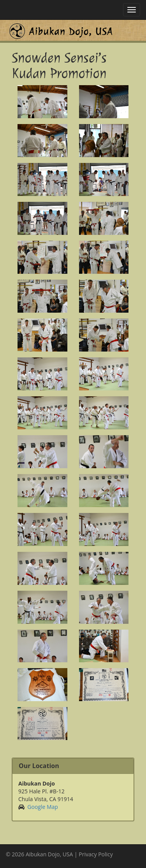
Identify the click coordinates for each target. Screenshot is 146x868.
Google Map (43, 807)
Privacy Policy (96, 854)
